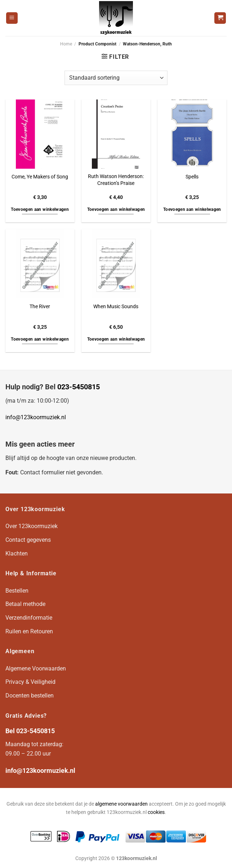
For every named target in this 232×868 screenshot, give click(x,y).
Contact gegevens (28, 540)
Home (66, 44)
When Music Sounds (116, 307)
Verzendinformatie (29, 618)
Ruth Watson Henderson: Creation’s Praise (116, 180)
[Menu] (12, 18)
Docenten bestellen (30, 696)
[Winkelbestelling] (116, 78)
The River (40, 307)
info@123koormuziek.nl (36, 417)
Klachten (17, 553)
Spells (192, 177)
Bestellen (17, 591)
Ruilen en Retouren (29, 631)
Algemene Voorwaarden (36, 668)
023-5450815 (79, 387)
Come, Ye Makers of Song (40, 177)
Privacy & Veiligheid (30, 682)
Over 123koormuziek (32, 526)
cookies (156, 812)
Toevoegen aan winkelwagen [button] (40, 209)
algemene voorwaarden (121, 804)
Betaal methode (25, 604)
